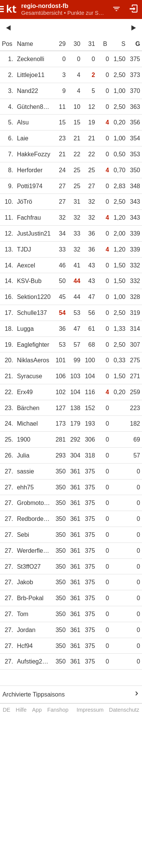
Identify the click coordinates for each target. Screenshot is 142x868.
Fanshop (58, 710)
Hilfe (21, 710)
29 (62, 44)
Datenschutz (124, 710)
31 (92, 44)
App (37, 710)
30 (77, 44)
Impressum (90, 710)
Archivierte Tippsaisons (34, 694)
